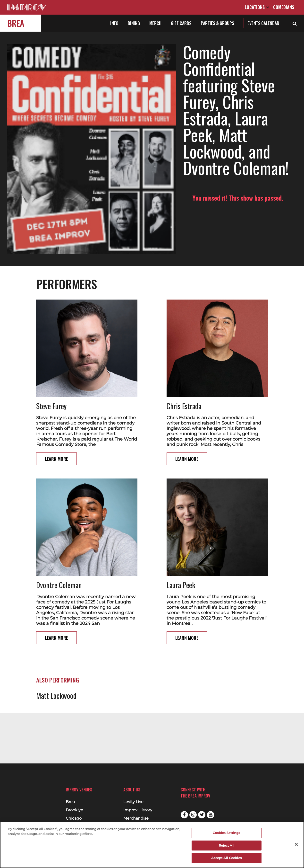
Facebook (184, 815)
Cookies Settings (226, 833)
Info (114, 23)
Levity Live (133, 802)
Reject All (227, 845)
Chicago (74, 818)
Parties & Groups (217, 23)
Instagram (193, 815)
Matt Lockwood (56, 666)
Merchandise (136, 818)
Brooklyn (75, 810)
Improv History (138, 810)
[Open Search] (295, 23)
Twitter (202, 815)
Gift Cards (181, 23)
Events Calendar (263, 23)
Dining (134, 23)
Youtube (211, 815)
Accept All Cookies (227, 858)
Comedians (284, 7)
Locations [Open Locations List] (257, 7)
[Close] (296, 844)
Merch (155, 23)
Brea (16, 23)
